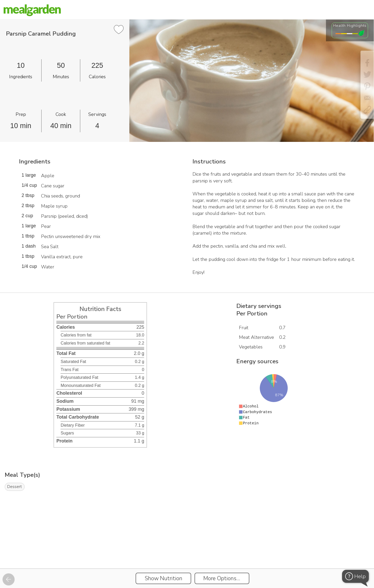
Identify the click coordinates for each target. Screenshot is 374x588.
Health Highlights (350, 25)
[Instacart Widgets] (187, 551)
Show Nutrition (163, 578)
